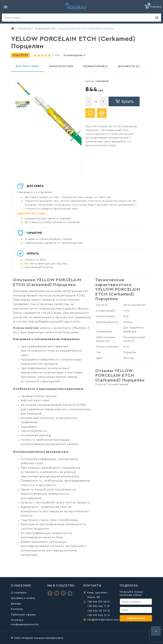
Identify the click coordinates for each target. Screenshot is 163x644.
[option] (22, 89)
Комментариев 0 (74, 55)
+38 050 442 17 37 (99, 606)
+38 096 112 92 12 (99, 611)
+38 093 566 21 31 (99, 615)
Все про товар (27, 66)
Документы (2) (129, 66)
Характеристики (61, 66)
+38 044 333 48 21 (99, 602)
